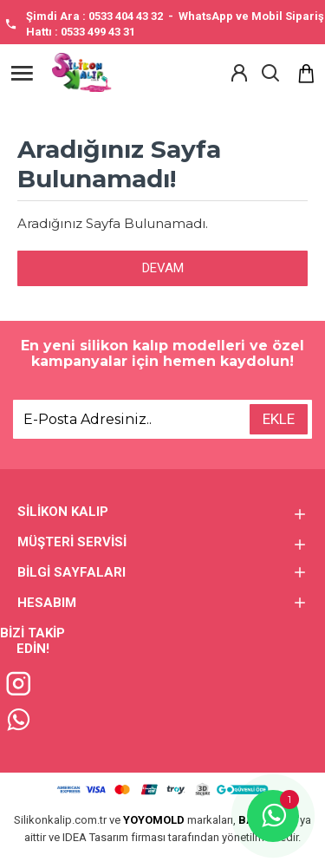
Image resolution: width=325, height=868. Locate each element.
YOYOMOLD (154, 820)
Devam (163, 268)
